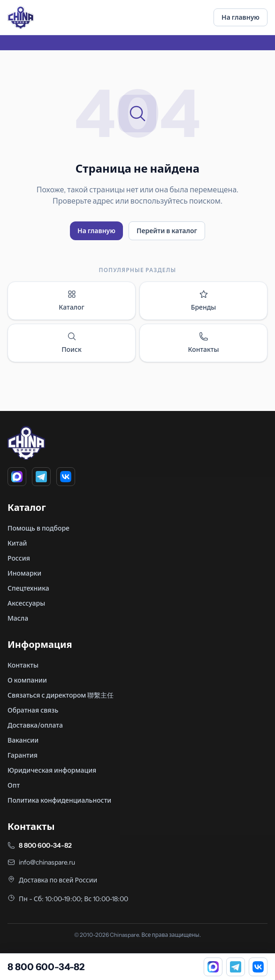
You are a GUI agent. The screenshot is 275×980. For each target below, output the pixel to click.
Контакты (203, 343)
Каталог (71, 300)
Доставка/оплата (35, 725)
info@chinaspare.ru (47, 862)
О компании (27, 680)
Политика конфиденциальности (59, 800)
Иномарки (24, 573)
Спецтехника (28, 588)
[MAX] (17, 477)
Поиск (72, 343)
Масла (18, 618)
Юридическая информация (52, 770)
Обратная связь (33, 710)
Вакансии (23, 740)
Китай (17, 543)
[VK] (66, 477)
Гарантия (23, 755)
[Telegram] (41, 477)
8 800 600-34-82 (45, 845)
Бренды (204, 300)
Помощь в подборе (38, 528)
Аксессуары (26, 603)
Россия (19, 558)
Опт (14, 785)
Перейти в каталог (167, 231)
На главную (241, 17)
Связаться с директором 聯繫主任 (61, 695)
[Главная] (21, 17)
